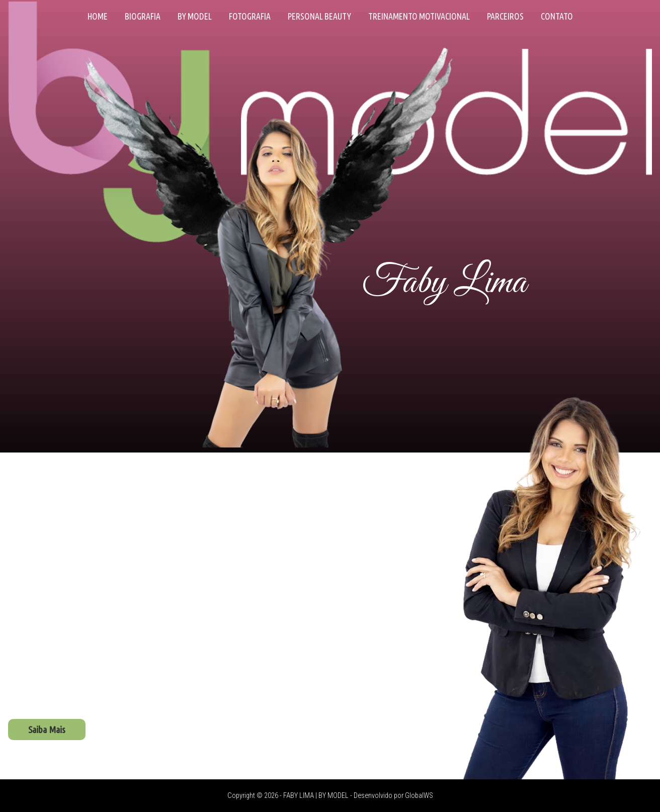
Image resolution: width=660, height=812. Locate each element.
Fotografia (250, 16)
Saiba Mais (47, 730)
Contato (557, 16)
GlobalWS (419, 796)
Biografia (143, 16)
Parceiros (505, 16)
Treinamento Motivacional (419, 16)
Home (98, 16)
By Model (195, 16)
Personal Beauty (319, 16)
